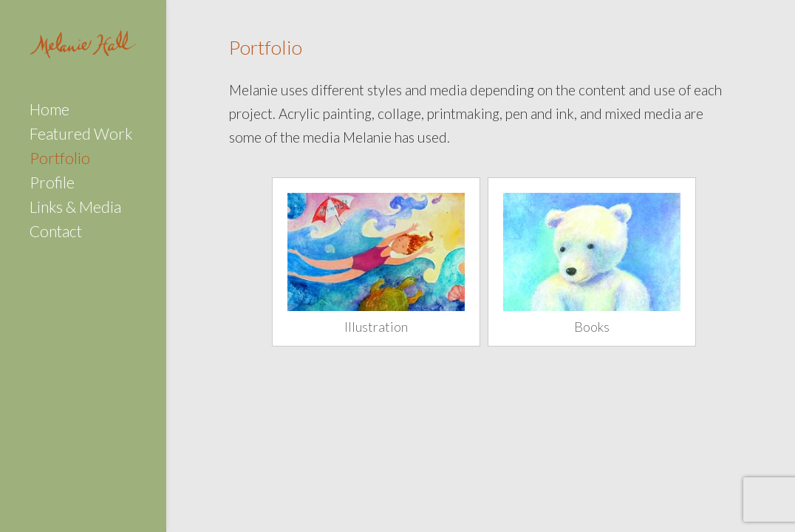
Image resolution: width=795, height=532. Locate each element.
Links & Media (75, 209)
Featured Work (81, 136)
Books (592, 327)
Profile (52, 184)
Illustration (376, 327)
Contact (56, 233)
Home (50, 111)
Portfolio (60, 160)
